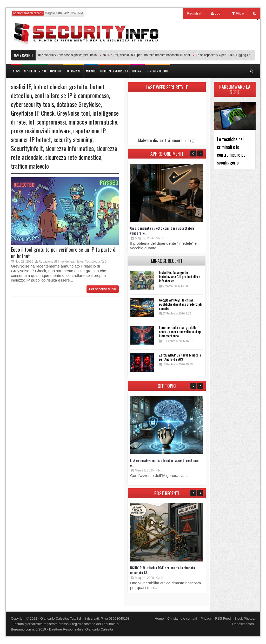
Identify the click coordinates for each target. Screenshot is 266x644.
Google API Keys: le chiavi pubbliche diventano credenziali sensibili (180, 304)
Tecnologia (92, 262)
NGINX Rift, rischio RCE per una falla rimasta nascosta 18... (163, 570)
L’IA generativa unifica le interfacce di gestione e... (164, 463)
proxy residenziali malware (41, 131)
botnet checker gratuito (60, 86)
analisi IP (21, 86)
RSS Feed (223, 618)
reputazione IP (89, 131)
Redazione (46, 262)
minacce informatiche (93, 122)
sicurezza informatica (70, 148)
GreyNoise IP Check (33, 113)
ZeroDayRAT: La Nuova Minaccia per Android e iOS (180, 357)
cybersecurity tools (32, 104)
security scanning (73, 139)
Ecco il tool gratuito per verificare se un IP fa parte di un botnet (64, 253)
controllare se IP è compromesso (72, 95)
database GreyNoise (79, 104)
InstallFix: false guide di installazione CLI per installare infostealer (179, 276)
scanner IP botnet (31, 139)
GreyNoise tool (74, 113)
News (79, 262)
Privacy (206, 618)
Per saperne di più (103, 289)
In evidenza (66, 262)
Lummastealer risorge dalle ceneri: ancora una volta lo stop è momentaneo (180, 331)
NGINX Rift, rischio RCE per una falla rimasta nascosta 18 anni (147, 55)
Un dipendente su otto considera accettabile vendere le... (162, 230)
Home (159, 618)
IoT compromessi (47, 122)
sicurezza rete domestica (73, 157)
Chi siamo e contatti (182, 618)
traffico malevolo (30, 166)
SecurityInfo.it (27, 148)
